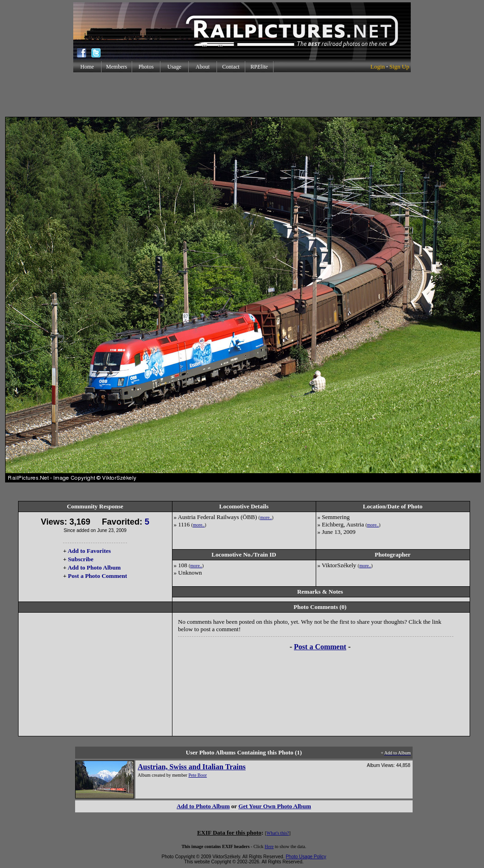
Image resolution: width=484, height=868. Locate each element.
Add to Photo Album (94, 567)
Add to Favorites (89, 551)
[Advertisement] (242, 95)
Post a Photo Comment (98, 576)
